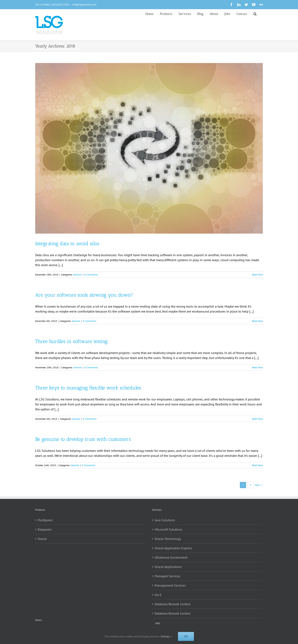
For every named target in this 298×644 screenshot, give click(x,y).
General (77, 275)
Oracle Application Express (173, 548)
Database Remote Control (172, 604)
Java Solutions (165, 520)
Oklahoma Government (171, 557)
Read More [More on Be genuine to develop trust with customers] (257, 465)
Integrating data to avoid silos (67, 243)
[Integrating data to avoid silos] (149, 148)
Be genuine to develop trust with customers (83, 439)
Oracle (42, 539)
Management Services (170, 585)
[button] (255, 13)
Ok (186, 636)
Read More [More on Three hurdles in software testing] (257, 367)
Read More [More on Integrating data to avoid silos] (257, 275)
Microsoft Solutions (168, 529)
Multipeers (45, 520)
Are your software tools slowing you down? (84, 295)
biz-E (158, 595)
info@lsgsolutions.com (84, 4)
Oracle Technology (168, 539)
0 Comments (91, 275)
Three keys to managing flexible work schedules (88, 388)
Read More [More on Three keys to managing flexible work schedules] (257, 419)
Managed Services (167, 576)
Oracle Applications (168, 567)
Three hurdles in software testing (71, 341)
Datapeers (45, 529)
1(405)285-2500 (60, 4)
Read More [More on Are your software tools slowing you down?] (257, 321)
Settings (166, 636)
